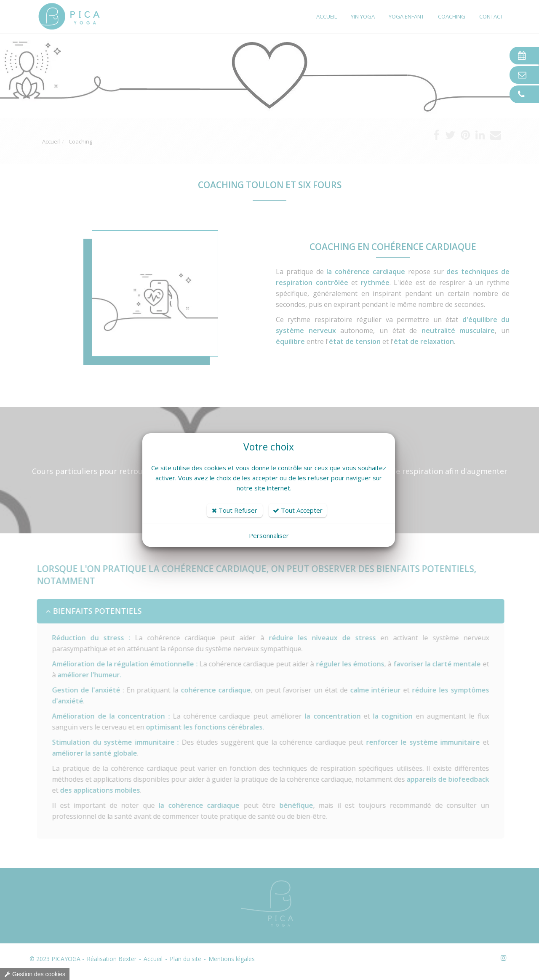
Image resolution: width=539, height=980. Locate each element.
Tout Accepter (298, 510)
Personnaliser (269, 535)
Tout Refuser (235, 510)
